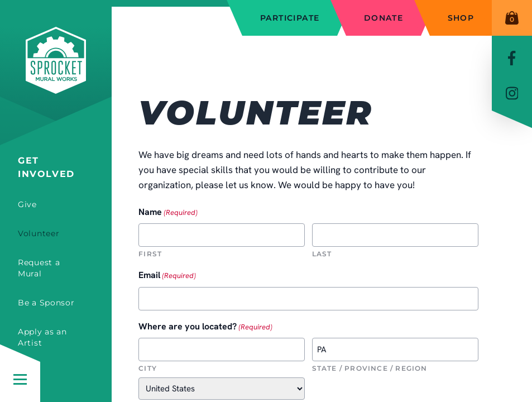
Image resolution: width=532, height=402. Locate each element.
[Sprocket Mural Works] (56, 77)
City (148, 368)
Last (322, 254)
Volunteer (39, 233)
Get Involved (46, 167)
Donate (384, 18)
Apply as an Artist (42, 337)
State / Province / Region (370, 368)
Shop (461, 18)
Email (167, 276)
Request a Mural (39, 268)
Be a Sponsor (46, 303)
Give (27, 204)
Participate (290, 18)
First (150, 254)
